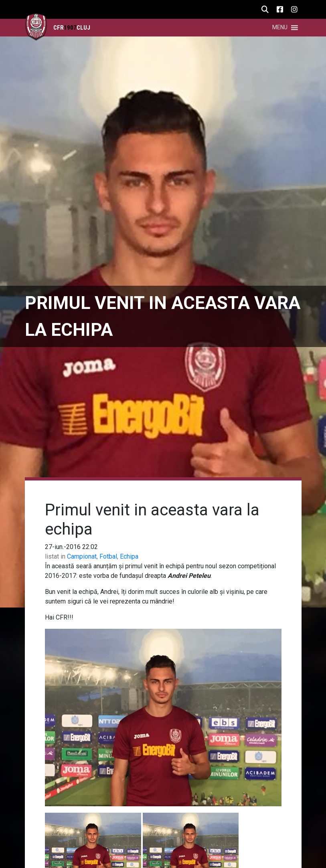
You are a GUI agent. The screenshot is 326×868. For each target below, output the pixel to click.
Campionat (82, 556)
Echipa (129, 556)
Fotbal (108, 556)
